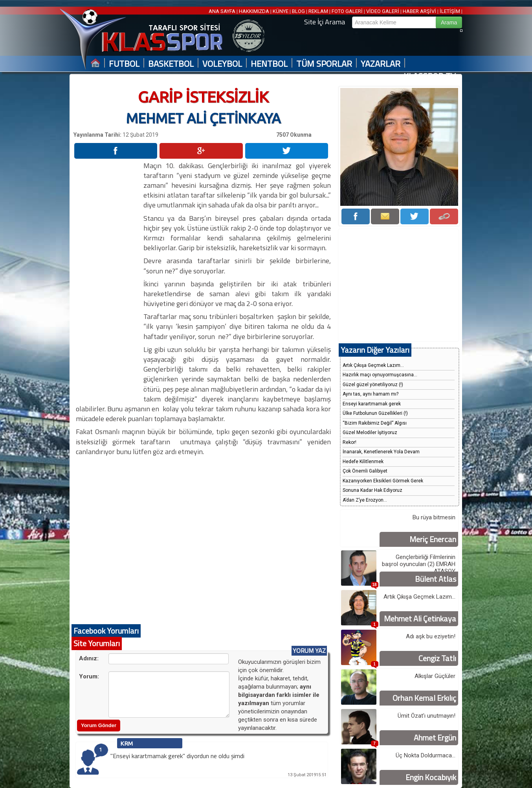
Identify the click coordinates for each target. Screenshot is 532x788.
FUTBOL (124, 64)
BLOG (298, 11)
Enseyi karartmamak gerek (372, 404)
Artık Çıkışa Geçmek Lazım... (373, 365)
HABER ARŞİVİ (419, 11)
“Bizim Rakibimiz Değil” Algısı (375, 423)
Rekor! (349, 442)
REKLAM (318, 11)
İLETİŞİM (450, 11)
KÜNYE (281, 11)
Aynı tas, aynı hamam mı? (371, 394)
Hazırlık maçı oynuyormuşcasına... (380, 375)
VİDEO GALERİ (383, 11)
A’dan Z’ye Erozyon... (365, 500)
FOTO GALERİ (347, 11)
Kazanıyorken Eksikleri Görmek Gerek (383, 481)
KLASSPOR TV (430, 76)
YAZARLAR (381, 64)
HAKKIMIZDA (254, 11)
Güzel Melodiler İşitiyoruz (370, 432)
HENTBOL (269, 64)
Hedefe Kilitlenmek (363, 462)
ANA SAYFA (223, 11)
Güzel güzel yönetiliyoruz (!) (373, 385)
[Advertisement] (108, 279)
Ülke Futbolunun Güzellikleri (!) (375, 413)
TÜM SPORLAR (324, 64)
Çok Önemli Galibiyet (365, 471)
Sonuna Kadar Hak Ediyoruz (372, 490)
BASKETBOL (171, 64)
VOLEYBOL (222, 64)
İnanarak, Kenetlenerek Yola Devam (381, 452)
